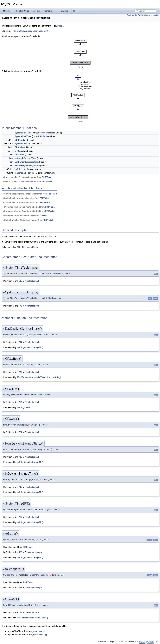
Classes (65, 11)
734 (20, 342)
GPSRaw (19, 140)
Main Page (8, 11)
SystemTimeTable (23, 133)
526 (20, 552)
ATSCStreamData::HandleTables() (32, 377)
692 (20, 306)
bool (11, 158)
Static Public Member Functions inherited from (30, 194)
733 (20, 487)
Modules (36, 11)
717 (20, 517)
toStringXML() (37, 347)
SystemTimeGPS (23, 144)
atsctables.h (32, 247)
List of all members (153, 15)
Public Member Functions (136, 15)
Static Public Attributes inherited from (26, 198)
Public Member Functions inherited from (27, 177)
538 (20, 588)
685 (19, 247)
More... (60, 26)
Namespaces (51, 11)
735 (20, 457)
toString (18, 169)
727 (20, 372)
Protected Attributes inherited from (25, 216)
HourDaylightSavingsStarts (27, 166)
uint (11, 155)
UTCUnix (19, 151)
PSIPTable (43, 136)
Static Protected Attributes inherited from (28, 220)
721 (20, 432)
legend (80, 67)
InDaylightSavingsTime (25, 158)
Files (76, 11)
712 (20, 402)
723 (20, 612)
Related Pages (23, 11)
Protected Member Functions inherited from (29, 207)
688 (20, 281)
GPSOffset (20, 155)
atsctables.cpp (35, 552)
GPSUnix (19, 147)
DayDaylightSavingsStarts (27, 162)
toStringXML (21, 173)
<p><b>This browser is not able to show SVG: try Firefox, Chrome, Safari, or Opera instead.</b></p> (80, 52)
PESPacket (47, 182)
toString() (21, 347)
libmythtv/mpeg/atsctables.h (31, 31)
